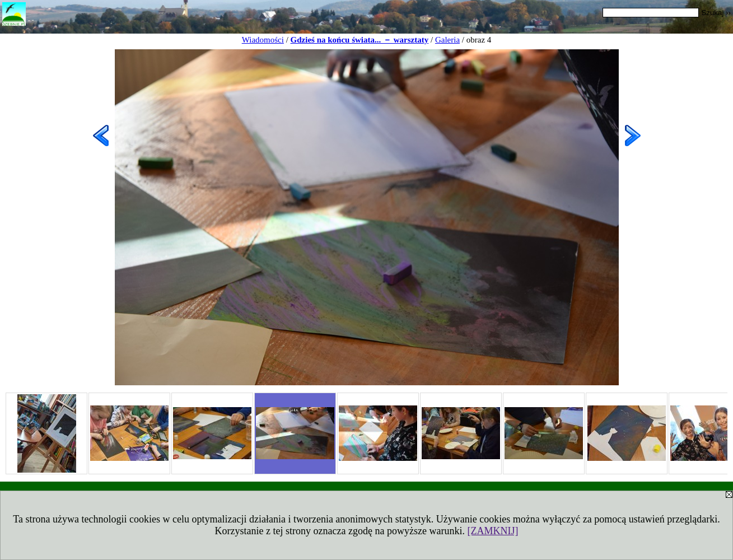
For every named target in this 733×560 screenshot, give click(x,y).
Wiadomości (263, 40)
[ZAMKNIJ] (492, 531)
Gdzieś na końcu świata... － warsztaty (360, 40)
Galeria (447, 40)
